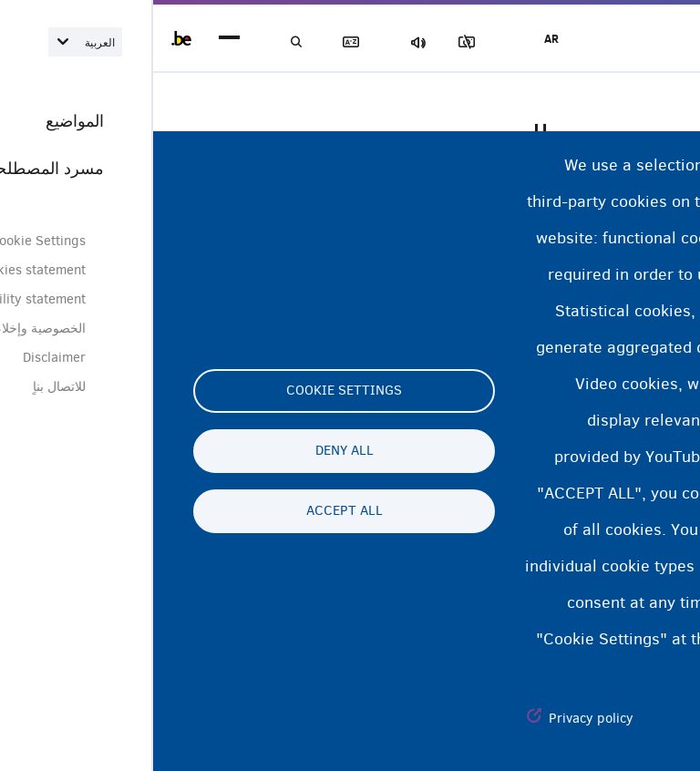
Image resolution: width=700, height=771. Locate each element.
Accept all (191, 511)
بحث (146, 42)
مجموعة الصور (336, 42)
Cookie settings (191, 391)
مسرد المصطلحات (210, 42)
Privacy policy (438, 718)
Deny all (191, 451)
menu (76, 39)
